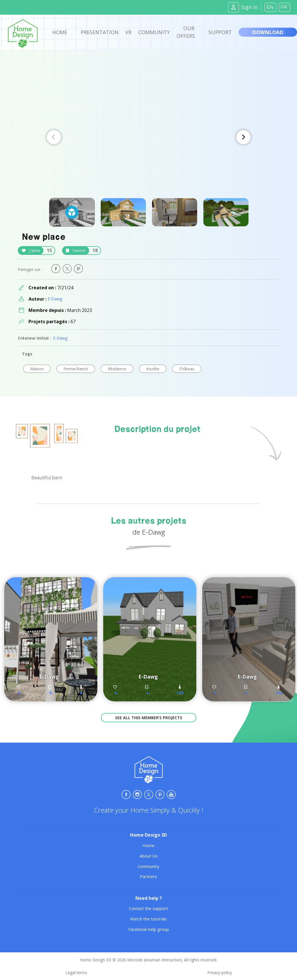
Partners (148, 876)
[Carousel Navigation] (149, 137)
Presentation (100, 32)
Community (154, 32)
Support (220, 32)
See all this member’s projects (149, 718)
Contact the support (148, 908)
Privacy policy (220, 973)
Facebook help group (149, 929)
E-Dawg (55, 299)
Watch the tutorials (148, 919)
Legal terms (76, 973)
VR (128, 32)
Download (268, 32)
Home (60, 32)
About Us (149, 856)
